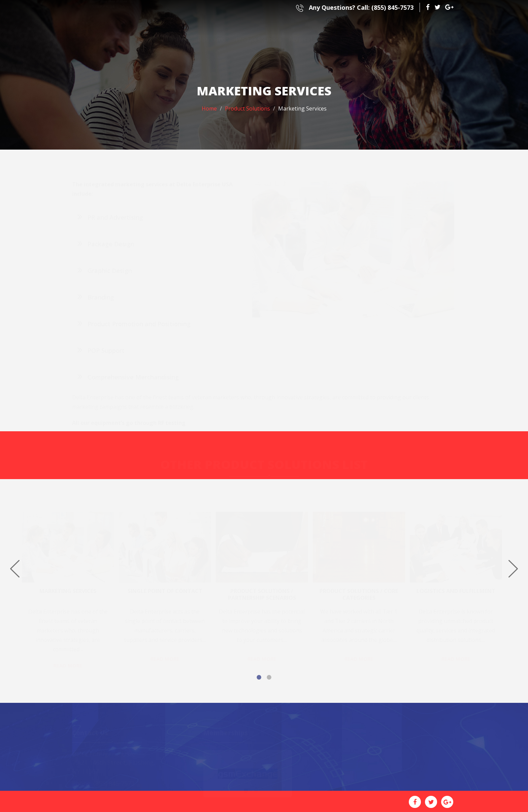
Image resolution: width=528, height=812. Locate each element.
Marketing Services (68, 586)
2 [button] (269, 677)
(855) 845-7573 (355, 7)
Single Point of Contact (165, 586)
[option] (70, 585)
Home (209, 108)
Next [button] (513, 569)
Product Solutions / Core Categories (359, 590)
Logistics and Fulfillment (456, 586)
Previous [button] (15, 569)
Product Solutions (247, 108)
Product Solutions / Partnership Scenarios (262, 590)
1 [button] (259, 677)
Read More (68, 661)
